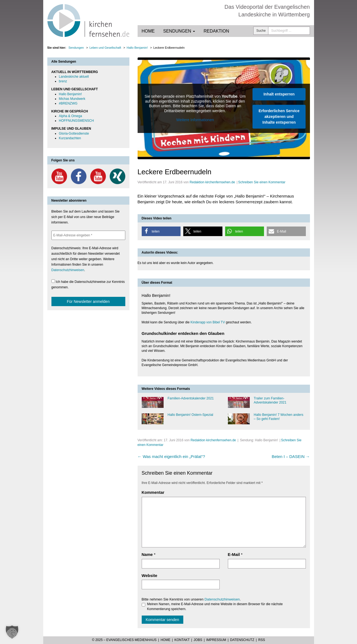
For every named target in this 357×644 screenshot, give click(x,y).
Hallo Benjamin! (70, 94)
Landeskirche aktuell (74, 77)
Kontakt (182, 640)
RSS (262, 640)
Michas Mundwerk (72, 99)
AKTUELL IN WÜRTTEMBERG (75, 72)
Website (150, 575)
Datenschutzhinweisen (222, 599)
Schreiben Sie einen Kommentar (262, 182)
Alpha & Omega (70, 116)
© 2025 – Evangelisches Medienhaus (124, 640)
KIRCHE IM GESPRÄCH (70, 111)
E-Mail (234, 554)
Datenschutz (242, 640)
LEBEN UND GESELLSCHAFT (75, 89)
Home (148, 31)
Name (147, 554)
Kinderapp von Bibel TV (208, 322)
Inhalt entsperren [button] (279, 94)
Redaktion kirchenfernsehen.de (212, 182)
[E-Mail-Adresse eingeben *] (88, 235)
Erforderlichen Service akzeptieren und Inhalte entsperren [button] (279, 117)
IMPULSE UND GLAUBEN (71, 129)
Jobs (198, 640)
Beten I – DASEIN (291, 456)
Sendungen (179, 31)
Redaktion (216, 31)
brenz (63, 81)
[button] (161, 231)
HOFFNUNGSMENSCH (76, 121)
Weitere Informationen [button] (195, 120)
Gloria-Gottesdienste (74, 134)
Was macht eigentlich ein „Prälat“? (171, 456)
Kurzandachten (70, 138)
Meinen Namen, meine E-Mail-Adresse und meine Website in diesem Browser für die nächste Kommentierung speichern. (212, 606)
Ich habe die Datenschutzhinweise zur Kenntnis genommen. (88, 284)
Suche (261, 31)
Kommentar (153, 492)
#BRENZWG (68, 103)
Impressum (216, 640)
